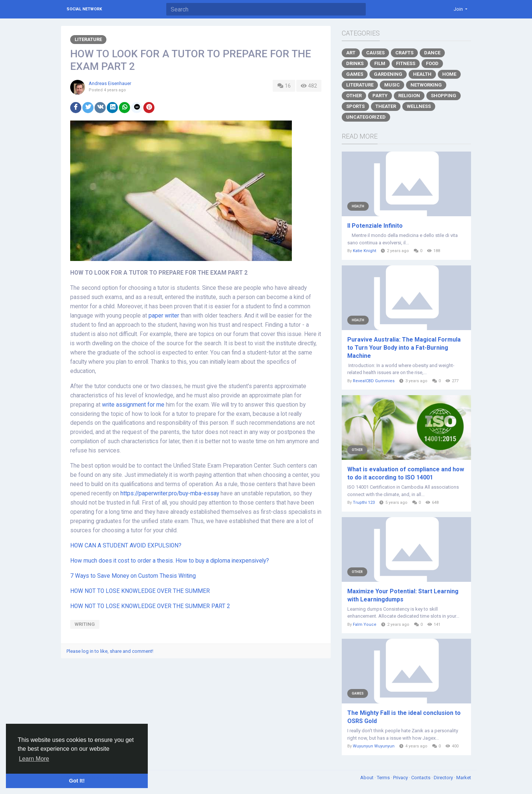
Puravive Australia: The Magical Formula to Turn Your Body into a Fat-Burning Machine (404, 348)
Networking (426, 85)
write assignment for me (133, 405)
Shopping (444, 96)
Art (351, 53)
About (367, 778)
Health (422, 74)
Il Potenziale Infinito (375, 226)
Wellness (419, 106)
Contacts (421, 778)
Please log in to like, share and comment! (110, 651)
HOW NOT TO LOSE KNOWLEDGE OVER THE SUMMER (140, 591)
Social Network (84, 9)
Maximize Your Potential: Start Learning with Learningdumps (403, 595)
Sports (355, 106)
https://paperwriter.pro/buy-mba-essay (170, 493)
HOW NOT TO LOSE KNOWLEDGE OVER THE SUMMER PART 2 (150, 606)
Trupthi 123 (364, 503)
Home (449, 74)
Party (380, 96)
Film (380, 63)
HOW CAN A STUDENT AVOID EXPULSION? (126, 546)
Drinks (355, 63)
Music (392, 85)
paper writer (164, 316)
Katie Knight (364, 251)
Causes (375, 53)
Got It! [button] (77, 781)
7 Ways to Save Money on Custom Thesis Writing (133, 576)
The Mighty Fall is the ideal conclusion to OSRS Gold (404, 717)
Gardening (388, 74)
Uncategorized (366, 117)
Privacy (401, 778)
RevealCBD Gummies (374, 381)
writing (85, 624)
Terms (384, 778)
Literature (88, 39)
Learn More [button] (34, 759)
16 (284, 86)
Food (432, 63)
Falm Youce (365, 625)
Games (355, 74)
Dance (432, 53)
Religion (409, 96)
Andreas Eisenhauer (110, 83)
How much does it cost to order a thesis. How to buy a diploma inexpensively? (170, 561)
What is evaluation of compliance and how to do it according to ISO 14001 (406, 473)
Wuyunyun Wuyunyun (374, 746)
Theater (386, 106)
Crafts (404, 53)
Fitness (406, 63)
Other (354, 96)
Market (464, 778)
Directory (444, 778)
